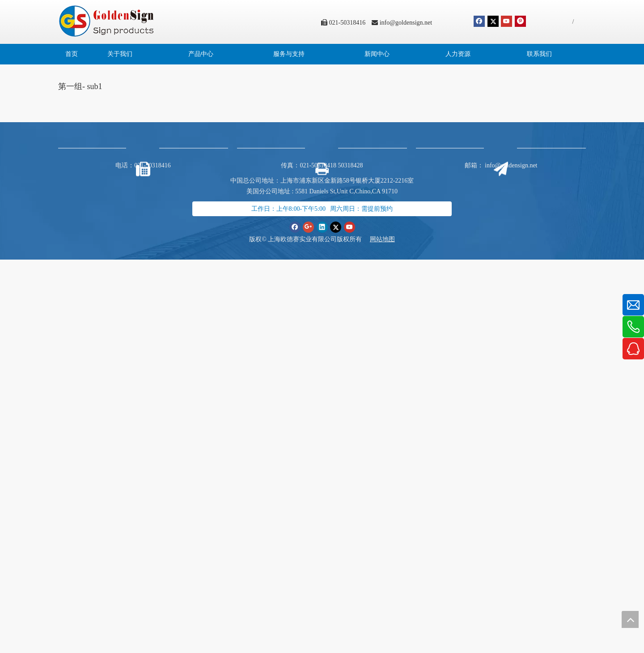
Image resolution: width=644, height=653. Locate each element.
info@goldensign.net (406, 23)
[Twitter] (493, 21)
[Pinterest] (520, 21)
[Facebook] (479, 21)
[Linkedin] (322, 227)
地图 (389, 239)
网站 (376, 239)
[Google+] (308, 227)
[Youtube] (506, 21)
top (630, 619)
